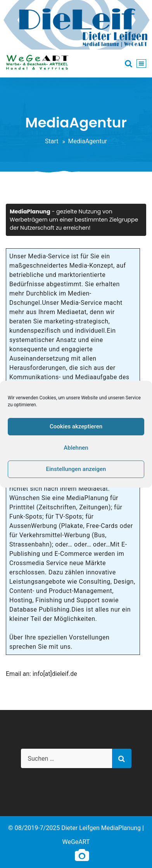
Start (52, 141)
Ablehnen (76, 448)
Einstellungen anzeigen (76, 469)
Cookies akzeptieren (76, 426)
